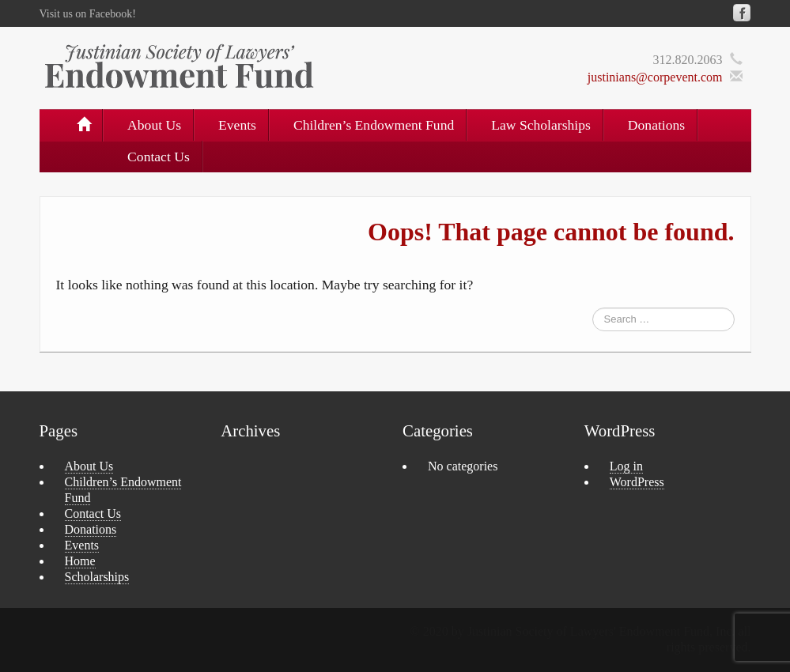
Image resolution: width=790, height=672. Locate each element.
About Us (154, 125)
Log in (626, 466)
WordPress (637, 482)
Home (80, 561)
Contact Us (159, 157)
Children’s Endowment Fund (374, 125)
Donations (656, 125)
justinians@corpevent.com (655, 77)
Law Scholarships (541, 125)
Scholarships (97, 577)
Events (237, 125)
